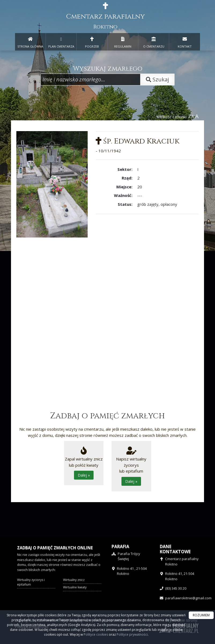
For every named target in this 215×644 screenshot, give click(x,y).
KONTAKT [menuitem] (185, 41)
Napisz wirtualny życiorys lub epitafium (131, 466)
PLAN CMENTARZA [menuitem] (61, 41)
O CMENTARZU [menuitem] (154, 41)
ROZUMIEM (201, 615)
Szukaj (157, 79)
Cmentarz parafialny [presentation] (105, 16)
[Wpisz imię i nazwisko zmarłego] (90, 80)
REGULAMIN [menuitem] (123, 41)
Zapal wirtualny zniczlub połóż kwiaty (84, 463)
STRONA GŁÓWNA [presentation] (30, 41)
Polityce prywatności (132, 634)
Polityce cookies (96, 634)
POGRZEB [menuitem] (92, 41)
